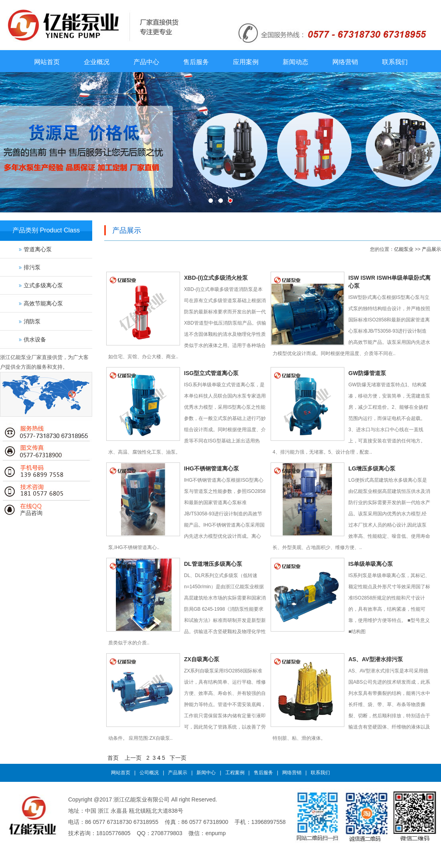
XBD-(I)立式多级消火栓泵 (216, 278)
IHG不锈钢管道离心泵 (211, 468)
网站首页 (47, 62)
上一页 (133, 758)
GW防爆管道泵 (367, 373)
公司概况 (149, 773)
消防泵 (32, 321)
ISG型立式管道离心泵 (211, 373)
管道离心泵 (38, 249)
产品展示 (431, 249)
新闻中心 (206, 773)
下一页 (178, 758)
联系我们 (395, 62)
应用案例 (246, 62)
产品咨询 (31, 513)
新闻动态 (295, 62)
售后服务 (196, 62)
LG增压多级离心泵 (372, 468)
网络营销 (345, 62)
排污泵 (32, 267)
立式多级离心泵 (43, 285)
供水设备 (35, 339)
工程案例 (235, 773)
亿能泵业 (404, 249)
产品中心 (146, 62)
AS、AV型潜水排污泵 (376, 659)
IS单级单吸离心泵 (371, 564)
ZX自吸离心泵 (202, 659)
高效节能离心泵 (43, 303)
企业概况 (97, 62)
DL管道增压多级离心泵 (213, 564)
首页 (113, 758)
